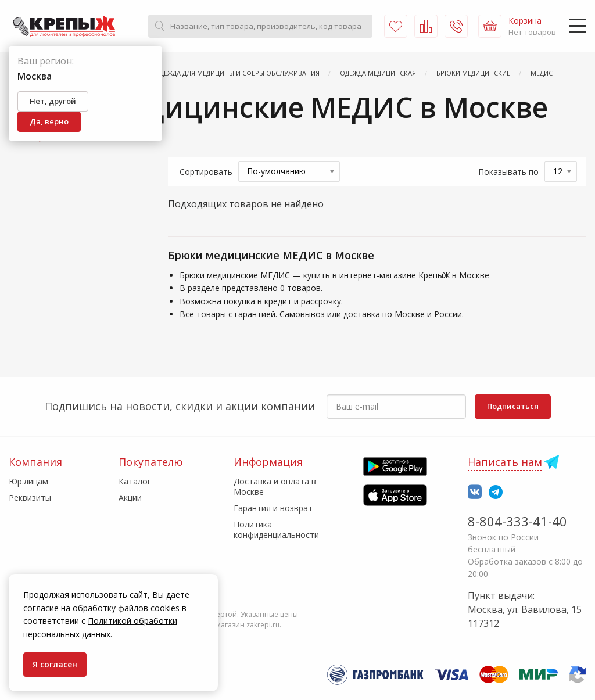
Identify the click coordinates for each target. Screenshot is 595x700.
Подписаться (513, 406)
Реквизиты (30, 498)
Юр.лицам (28, 481)
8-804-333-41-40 (517, 521)
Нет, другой (53, 101)
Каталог (135, 481)
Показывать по (508, 172)
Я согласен (55, 664)
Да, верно (49, 121)
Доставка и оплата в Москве (275, 487)
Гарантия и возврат (273, 508)
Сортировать (206, 172)
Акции (130, 498)
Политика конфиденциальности (276, 530)
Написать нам (505, 462)
